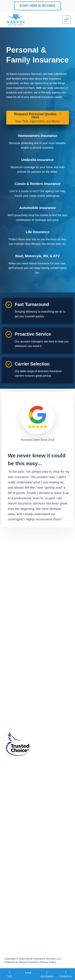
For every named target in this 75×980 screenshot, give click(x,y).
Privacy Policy (48, 962)
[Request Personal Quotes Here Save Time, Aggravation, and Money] (38, 118)
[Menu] (66, 20)
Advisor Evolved (28, 962)
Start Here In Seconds (37, 6)
